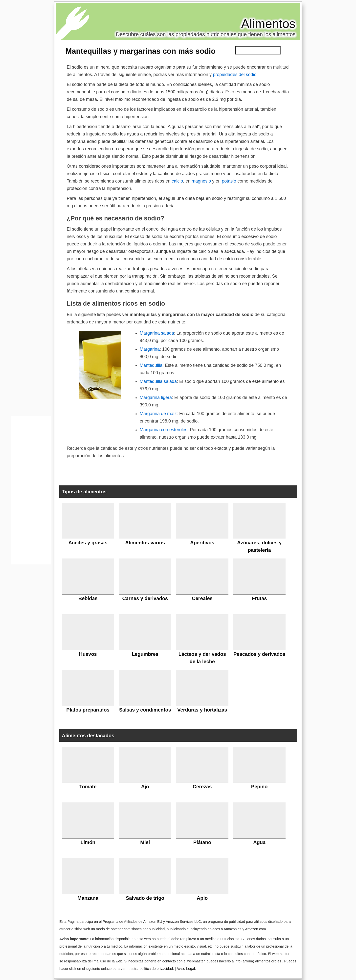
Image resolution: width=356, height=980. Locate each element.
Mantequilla (151, 365)
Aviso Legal (186, 969)
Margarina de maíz (158, 414)
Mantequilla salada (158, 381)
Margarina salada (157, 333)
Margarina (150, 349)
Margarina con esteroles (164, 430)
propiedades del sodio (235, 75)
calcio (177, 181)
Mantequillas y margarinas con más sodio (141, 51)
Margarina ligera (156, 397)
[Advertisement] (31, 491)
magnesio (201, 181)
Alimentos (268, 24)
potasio (229, 181)
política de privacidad (156, 969)
